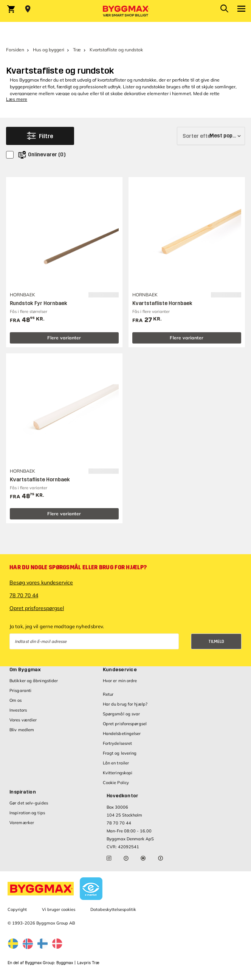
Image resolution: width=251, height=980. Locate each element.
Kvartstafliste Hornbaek (162, 303)
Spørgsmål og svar (122, 714)
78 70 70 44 (24, 595)
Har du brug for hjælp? (125, 704)
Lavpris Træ (88, 963)
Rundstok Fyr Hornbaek (39, 303)
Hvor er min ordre (120, 681)
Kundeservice (120, 670)
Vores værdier (23, 720)
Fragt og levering (120, 753)
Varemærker (22, 823)
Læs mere (17, 99)
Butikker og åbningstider (34, 681)
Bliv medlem (22, 730)
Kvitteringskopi (118, 773)
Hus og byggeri (49, 50)
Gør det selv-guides (29, 803)
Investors (18, 710)
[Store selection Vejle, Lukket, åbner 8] (28, 9)
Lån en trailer (116, 763)
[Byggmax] (125, 11)
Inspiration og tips (27, 813)
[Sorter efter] (211, 136)
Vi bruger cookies (59, 909)
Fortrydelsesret (118, 743)
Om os (16, 700)
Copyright (17, 909)
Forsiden (15, 50)
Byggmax (65, 963)
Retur (108, 694)
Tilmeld (216, 642)
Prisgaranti (20, 690)
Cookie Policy (116, 783)
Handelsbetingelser (122, 733)
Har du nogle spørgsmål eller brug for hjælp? (78, 567)
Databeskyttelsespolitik (113, 909)
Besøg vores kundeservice (41, 582)
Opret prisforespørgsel (37, 608)
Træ (77, 50)
